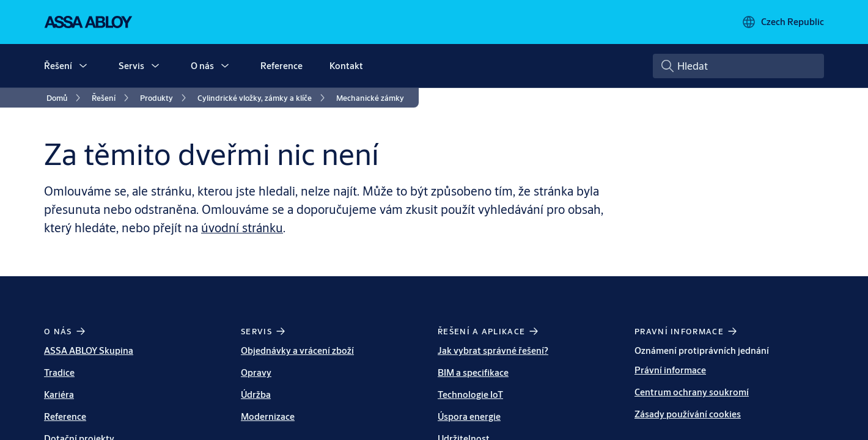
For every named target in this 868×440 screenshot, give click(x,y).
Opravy (256, 372)
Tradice (59, 372)
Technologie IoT (470, 394)
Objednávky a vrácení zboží (297, 350)
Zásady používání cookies (688, 414)
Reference (281, 66)
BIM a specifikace (473, 372)
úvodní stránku (242, 228)
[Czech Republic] (783, 22)
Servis (131, 66)
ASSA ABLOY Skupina (89, 350)
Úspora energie (469, 416)
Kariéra (59, 394)
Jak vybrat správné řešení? (493, 350)
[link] (65, 98)
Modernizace (268, 416)
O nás (202, 66)
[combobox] (738, 66)
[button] (83, 66)
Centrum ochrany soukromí (692, 392)
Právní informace (670, 370)
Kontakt (346, 66)
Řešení (58, 66)
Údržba (256, 394)
